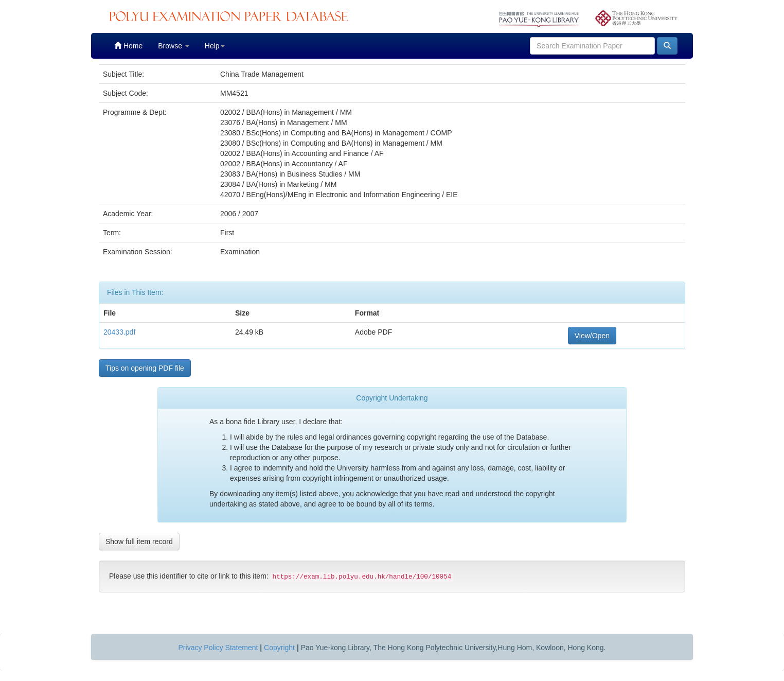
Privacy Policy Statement (218, 648)
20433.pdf (119, 332)
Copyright (279, 648)
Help (215, 46)
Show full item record (139, 542)
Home (128, 46)
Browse (174, 46)
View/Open (592, 336)
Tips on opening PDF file (145, 368)
